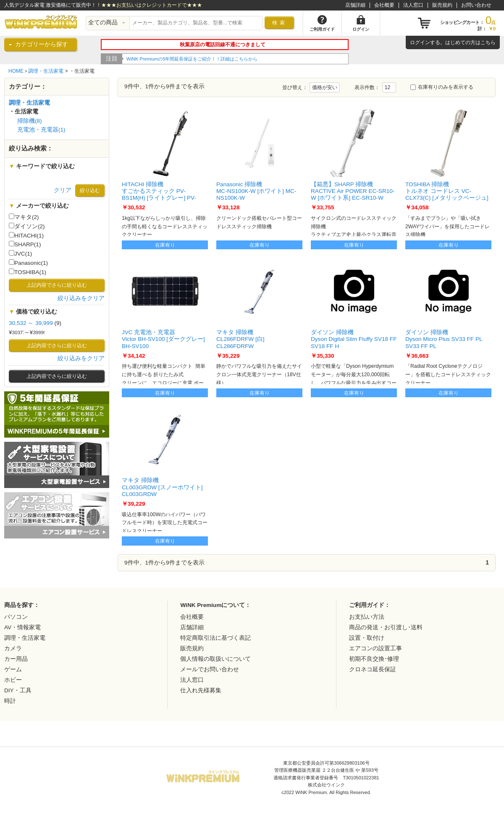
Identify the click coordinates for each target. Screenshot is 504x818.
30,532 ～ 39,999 (31, 323)
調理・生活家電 (46, 71)
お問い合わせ (476, 5)
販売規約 (442, 5)
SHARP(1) (25, 244)
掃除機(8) (30, 121)
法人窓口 (413, 5)
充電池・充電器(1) (41, 130)
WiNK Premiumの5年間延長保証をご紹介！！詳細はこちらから (192, 59)
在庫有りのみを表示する (442, 87)
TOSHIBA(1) (28, 272)
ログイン (420, 42)
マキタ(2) (24, 217)
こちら (488, 42)
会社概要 (384, 5)
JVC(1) (20, 253)
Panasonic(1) (28, 263)
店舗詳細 (355, 5)
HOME (16, 71)
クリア (63, 190)
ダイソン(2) (27, 226)
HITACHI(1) (26, 235)
